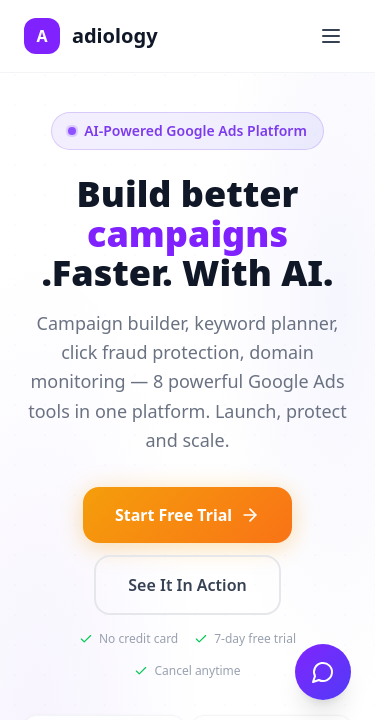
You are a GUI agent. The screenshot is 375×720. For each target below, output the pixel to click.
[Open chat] (323, 672)
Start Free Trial (187, 515)
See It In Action (187, 585)
